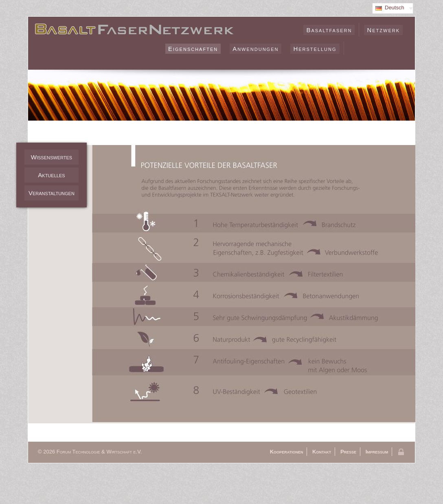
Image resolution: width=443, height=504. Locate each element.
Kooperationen (287, 452)
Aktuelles (51, 175)
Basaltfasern (329, 30)
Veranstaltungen (52, 193)
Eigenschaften (193, 49)
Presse (348, 452)
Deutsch (395, 8)
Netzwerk (383, 30)
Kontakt (322, 452)
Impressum (377, 452)
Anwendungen (255, 49)
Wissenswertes (52, 157)
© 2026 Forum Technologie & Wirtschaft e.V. (90, 452)
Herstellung (315, 49)
